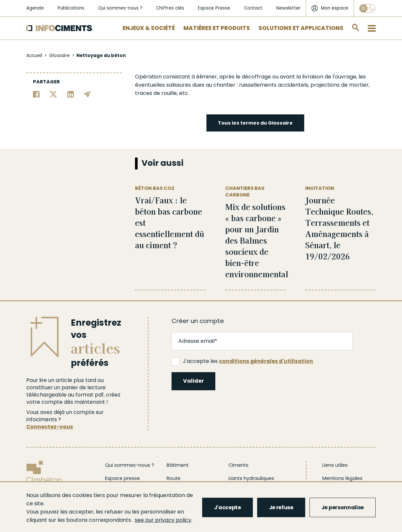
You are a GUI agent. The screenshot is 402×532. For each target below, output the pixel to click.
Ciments (239, 465)
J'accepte (228, 507)
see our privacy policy (163, 520)
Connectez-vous (50, 427)
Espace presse (122, 478)
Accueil (34, 56)
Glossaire (59, 56)
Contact (253, 8)
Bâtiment (178, 465)
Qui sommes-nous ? (120, 8)
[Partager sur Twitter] (54, 94)
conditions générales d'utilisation (266, 361)
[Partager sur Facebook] (36, 94)
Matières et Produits (217, 28)
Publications (71, 8)
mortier (359, 85)
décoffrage (256, 77)
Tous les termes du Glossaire (255, 123)
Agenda (35, 8)
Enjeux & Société (149, 28)
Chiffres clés (170, 8)
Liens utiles (335, 465)
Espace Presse (214, 8)
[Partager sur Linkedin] (71, 94)
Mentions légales (342, 478)
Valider (193, 381)
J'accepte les (242, 361)
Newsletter (288, 8)
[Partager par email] (87, 94)
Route (174, 478)
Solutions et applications (301, 28)
